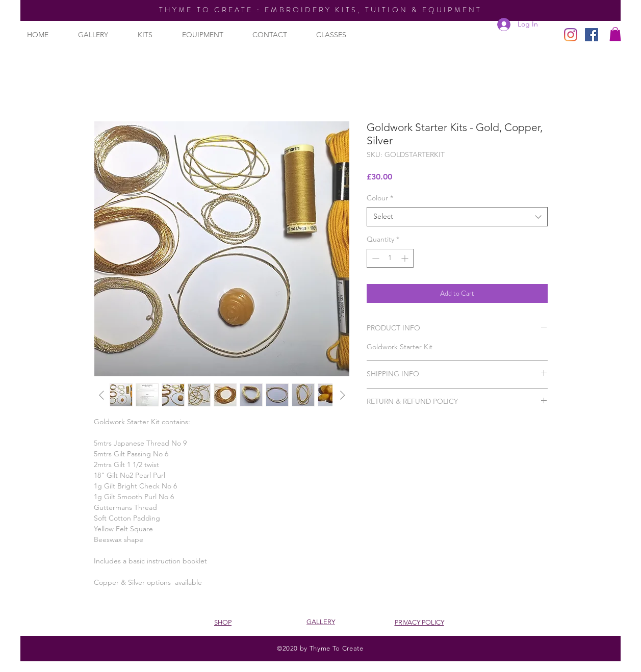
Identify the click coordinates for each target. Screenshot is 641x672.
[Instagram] (571, 35)
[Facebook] (592, 35)
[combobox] (457, 217)
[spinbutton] (390, 258)
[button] (615, 34)
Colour (380, 198)
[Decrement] (375, 258)
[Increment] (406, 258)
